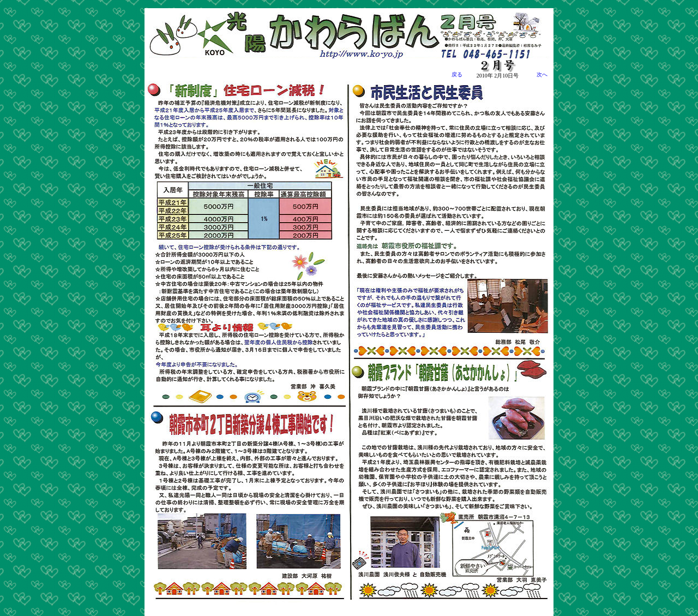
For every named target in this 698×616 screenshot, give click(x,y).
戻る (457, 74)
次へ (537, 74)
